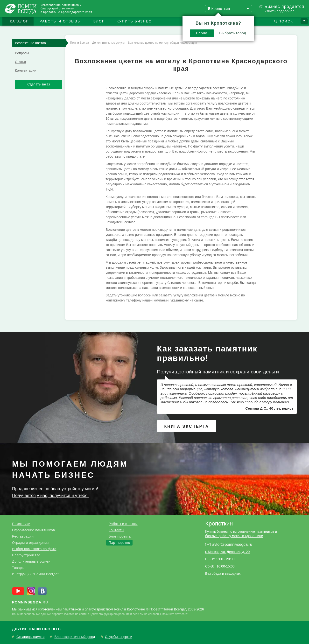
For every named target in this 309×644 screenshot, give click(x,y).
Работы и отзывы (60, 21)
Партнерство (119, 543)
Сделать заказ (39, 84)
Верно (202, 33)
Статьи (20, 62)
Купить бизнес (134, 21)
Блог (99, 21)
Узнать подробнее (279, 11)
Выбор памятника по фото (34, 549)
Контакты (116, 530)
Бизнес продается (284, 7)
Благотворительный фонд (75, 637)
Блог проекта (120, 536)
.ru (30, 602)
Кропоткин (219, 523)
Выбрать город (233, 33)
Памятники (21, 524)
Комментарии (26, 70)
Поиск (286, 21)
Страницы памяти (30, 637)
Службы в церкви (119, 637)
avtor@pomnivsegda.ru (232, 544)
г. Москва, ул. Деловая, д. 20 (227, 552)
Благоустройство (26, 555)
